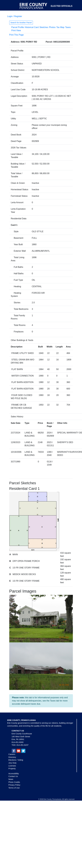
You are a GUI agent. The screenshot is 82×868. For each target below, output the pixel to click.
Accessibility (14, 774)
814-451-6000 (18, 742)
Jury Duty (13, 763)
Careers (12, 754)
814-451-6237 (23, 745)
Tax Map (60, 27)
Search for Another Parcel (21, 23)
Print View (16, 30)
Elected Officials (62, 6)
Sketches (44, 27)
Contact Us (13, 776)
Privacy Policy (14, 785)
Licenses (12, 766)
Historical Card (32, 27)
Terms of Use (14, 788)
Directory (12, 757)
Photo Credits (14, 782)
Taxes (68, 27)
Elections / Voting (16, 760)
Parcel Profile (18, 27)
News (11, 779)
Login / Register (15, 16)
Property (12, 769)
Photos (52, 27)
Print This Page (16, 35)
